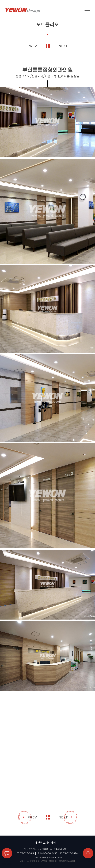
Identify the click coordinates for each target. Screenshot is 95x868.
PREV (32, 46)
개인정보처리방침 (45, 843)
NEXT (63, 46)
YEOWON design (23, 10)
